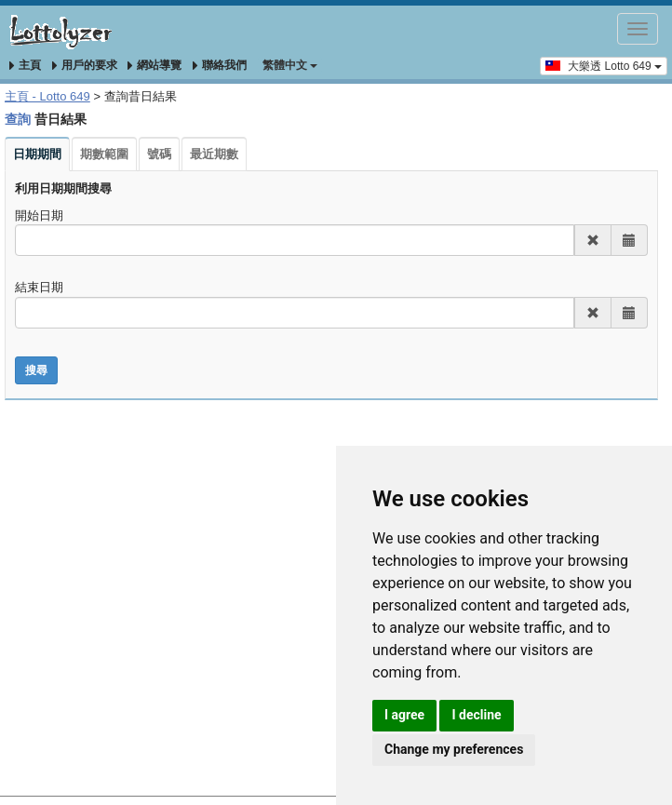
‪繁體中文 (290, 65)
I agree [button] (404, 715)
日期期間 (37, 154)
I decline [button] (476, 715)
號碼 (159, 154)
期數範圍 (104, 154)
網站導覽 (155, 65)
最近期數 (214, 154)
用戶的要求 (85, 65)
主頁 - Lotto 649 (47, 96)
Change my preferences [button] (454, 749)
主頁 (25, 65)
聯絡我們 (220, 65)
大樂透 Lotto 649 (604, 65)
